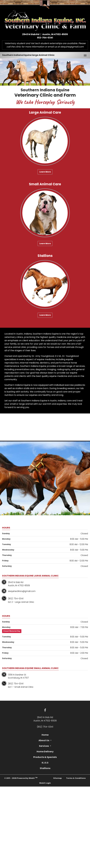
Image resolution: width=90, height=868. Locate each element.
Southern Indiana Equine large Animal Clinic (28, 55)
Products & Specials (45, 757)
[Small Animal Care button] (45, 213)
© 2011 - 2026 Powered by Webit (21, 778)
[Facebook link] (45, 710)
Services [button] (44, 746)
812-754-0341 (45, 38)
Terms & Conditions (76, 778)
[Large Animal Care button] (45, 141)
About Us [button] (44, 740)
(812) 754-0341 (45, 727)
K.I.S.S (45, 763)
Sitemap (57, 778)
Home (45, 735)
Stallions (45, 768)
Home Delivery (45, 752)
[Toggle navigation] (85, 55)
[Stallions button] (45, 284)
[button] (7, 83)
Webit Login (45, 783)
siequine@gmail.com (72, 47)
